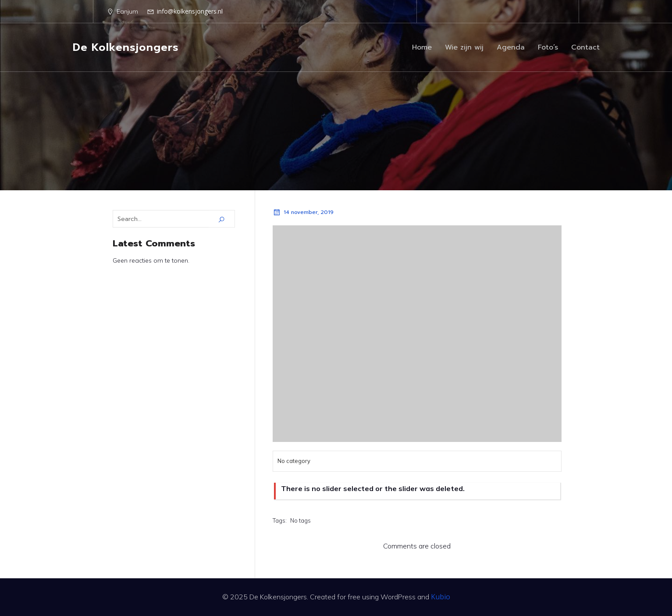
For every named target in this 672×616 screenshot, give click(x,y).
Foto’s (548, 47)
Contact (585, 47)
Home (422, 47)
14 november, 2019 (303, 212)
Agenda (511, 47)
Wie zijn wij (464, 47)
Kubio (441, 597)
